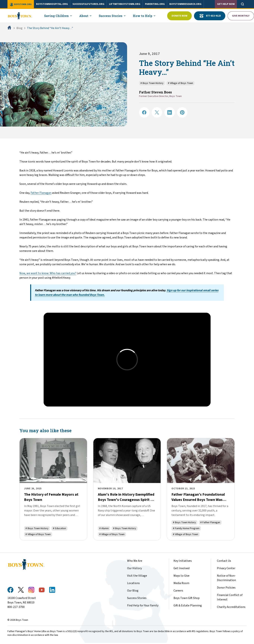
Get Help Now (226, 4)
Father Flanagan (41, 193)
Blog (19, 28)
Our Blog (133, 591)
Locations (133, 583)
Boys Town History (152, 83)
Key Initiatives (183, 561)
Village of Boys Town (180, 83)
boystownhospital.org (52, 4)
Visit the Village (137, 576)
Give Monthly (241, 16)
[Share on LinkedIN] (170, 112)
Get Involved (182, 568)
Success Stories (137, 598)
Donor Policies (226, 588)
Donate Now (179, 16)
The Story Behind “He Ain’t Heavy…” (50, 28)
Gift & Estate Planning (188, 605)
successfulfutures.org (88, 4)
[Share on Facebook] (144, 112)
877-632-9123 (210, 16)
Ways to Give (182, 576)
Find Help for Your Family (143, 605)
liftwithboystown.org (125, 4)
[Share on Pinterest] (182, 112)
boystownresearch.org (185, 4)
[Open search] (242, 4)
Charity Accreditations (231, 607)
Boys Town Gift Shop (187, 598)
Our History (134, 568)
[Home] (10, 28)
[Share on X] (157, 112)
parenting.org (155, 4)
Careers (178, 591)
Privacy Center (226, 568)
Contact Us (224, 561)
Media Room (181, 583)
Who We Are (135, 561)
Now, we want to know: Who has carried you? (48, 273)
